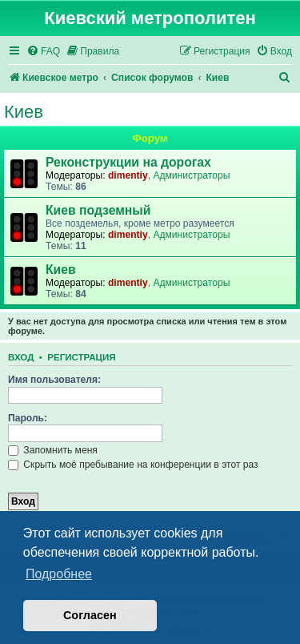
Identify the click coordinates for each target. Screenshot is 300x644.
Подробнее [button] (59, 574)
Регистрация (81, 357)
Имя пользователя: (54, 380)
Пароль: (28, 418)
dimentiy (128, 175)
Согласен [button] (90, 615)
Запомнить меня (53, 450)
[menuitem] (43, 52)
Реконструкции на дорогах (128, 162)
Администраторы (191, 175)
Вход (21, 357)
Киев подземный (98, 210)
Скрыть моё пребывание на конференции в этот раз (133, 465)
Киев (24, 112)
